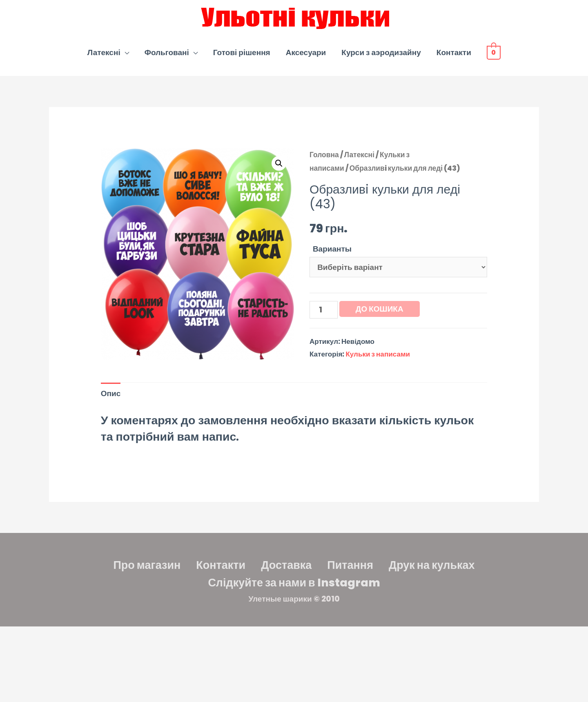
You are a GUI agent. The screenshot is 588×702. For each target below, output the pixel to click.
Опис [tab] (111, 393)
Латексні (104, 52)
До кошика (380, 309)
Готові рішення (242, 52)
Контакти (454, 52)
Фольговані (167, 52)
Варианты (332, 249)
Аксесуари (306, 52)
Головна (324, 155)
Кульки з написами (378, 354)
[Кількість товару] (324, 310)
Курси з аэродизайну (381, 52)
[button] (279, 163)
